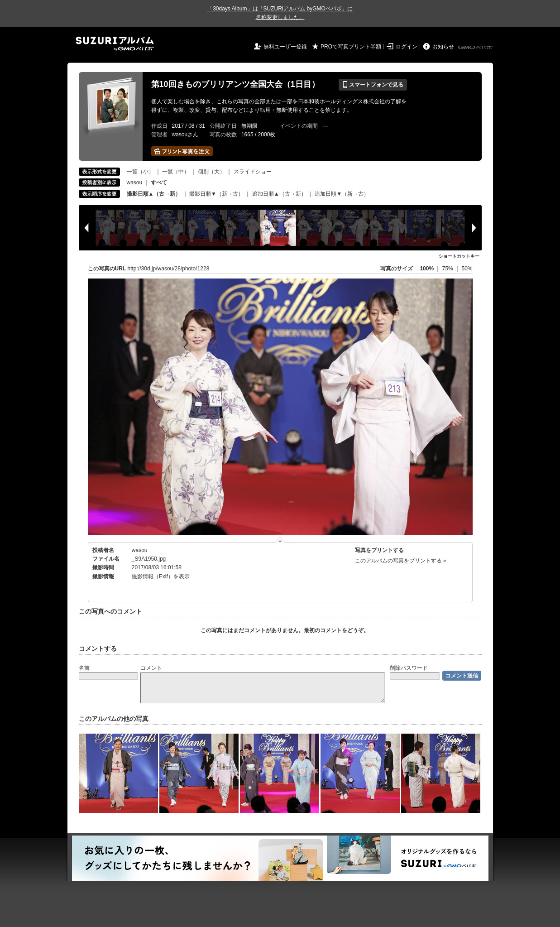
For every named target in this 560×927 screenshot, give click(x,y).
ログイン (407, 47)
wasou (135, 183)
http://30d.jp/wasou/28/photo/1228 (169, 269)
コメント (151, 668)
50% (467, 269)
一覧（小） (140, 172)
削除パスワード (409, 668)
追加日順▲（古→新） (279, 194)
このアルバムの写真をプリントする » (401, 561)
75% (448, 269)
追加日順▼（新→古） (342, 194)
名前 (84, 668)
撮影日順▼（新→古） (216, 194)
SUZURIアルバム (115, 44)
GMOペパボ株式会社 (476, 48)
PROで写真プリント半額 (351, 47)
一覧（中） (176, 172)
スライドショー (253, 172)
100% (427, 269)
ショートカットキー (459, 256)
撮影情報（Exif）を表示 (161, 576)
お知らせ (443, 47)
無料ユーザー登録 (285, 47)
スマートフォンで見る (373, 85)
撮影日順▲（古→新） (154, 194)
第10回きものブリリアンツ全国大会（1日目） (235, 84)
